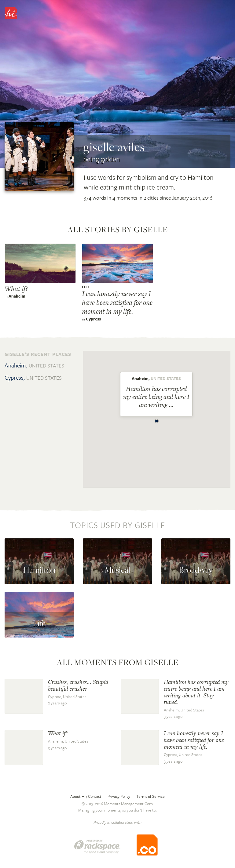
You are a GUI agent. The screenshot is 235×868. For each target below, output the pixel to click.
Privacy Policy (119, 796)
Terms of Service (151, 796)
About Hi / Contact (86, 796)
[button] (156, 419)
